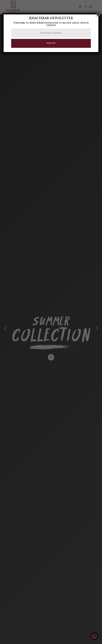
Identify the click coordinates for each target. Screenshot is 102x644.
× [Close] (98, 14)
